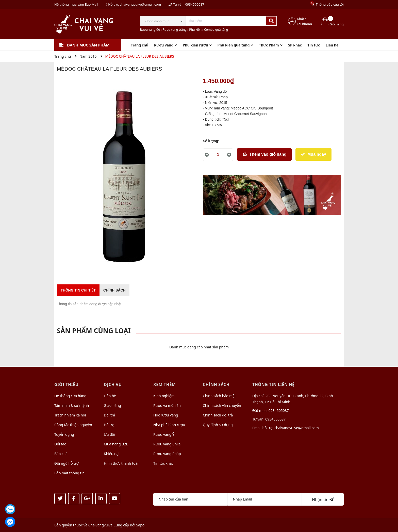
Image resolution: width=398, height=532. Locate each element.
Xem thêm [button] (164, 384)
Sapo (140, 525)
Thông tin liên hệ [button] (273, 384)
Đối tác (60, 444)
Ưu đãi (109, 434)
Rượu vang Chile (167, 444)
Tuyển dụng (64, 434)
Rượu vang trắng (175, 30)
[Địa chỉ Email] (265, 499)
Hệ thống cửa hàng (70, 396)
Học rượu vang (166, 415)
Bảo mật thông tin (69, 473)
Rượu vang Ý (164, 434)
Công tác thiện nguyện (73, 425)
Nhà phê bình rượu (169, 425)
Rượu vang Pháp (167, 454)
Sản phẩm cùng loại (94, 331)
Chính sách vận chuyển (222, 405)
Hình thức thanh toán (122, 463)
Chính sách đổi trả (218, 415)
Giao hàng (112, 405)
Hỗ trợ (109, 425)
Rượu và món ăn (167, 405)
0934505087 (195, 4)
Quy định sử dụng (218, 425)
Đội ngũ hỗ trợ (66, 463)
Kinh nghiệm (164, 396)
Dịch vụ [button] (113, 384)
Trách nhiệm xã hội (70, 415)
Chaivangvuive (101, 525)
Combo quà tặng (216, 30)
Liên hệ (110, 396)
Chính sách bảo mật (219, 396)
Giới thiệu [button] (66, 384)
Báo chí (60, 454)
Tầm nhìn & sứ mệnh (72, 405)
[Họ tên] (190, 499)
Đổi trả (109, 415)
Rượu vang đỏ (150, 30)
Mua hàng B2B (116, 444)
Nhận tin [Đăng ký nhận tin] (323, 499)
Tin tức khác (163, 463)
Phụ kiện (195, 30)
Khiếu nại (112, 454)
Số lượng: (211, 141)
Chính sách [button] (216, 384)
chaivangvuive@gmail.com (140, 4)
